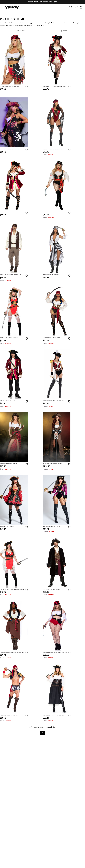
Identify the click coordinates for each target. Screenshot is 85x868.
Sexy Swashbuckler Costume (52, 526)
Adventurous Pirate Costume (9, 338)
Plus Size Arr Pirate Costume (52, 212)
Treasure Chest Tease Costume (52, 149)
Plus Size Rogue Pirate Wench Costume (12, 652)
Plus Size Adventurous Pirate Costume (12, 589)
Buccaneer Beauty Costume (52, 338)
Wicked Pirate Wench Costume (10, 86)
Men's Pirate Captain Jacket (51, 589)
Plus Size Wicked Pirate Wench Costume (55, 652)
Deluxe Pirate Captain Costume (52, 463)
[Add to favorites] (27, 87)
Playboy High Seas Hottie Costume (53, 401)
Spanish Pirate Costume (7, 526)
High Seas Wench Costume (51, 275)
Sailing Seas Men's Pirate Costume (10, 275)
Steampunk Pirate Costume (9, 463)
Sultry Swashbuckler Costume (10, 149)
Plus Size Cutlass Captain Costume (53, 715)
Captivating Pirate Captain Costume (11, 212)
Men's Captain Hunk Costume (9, 715)
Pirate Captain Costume (7, 401)
